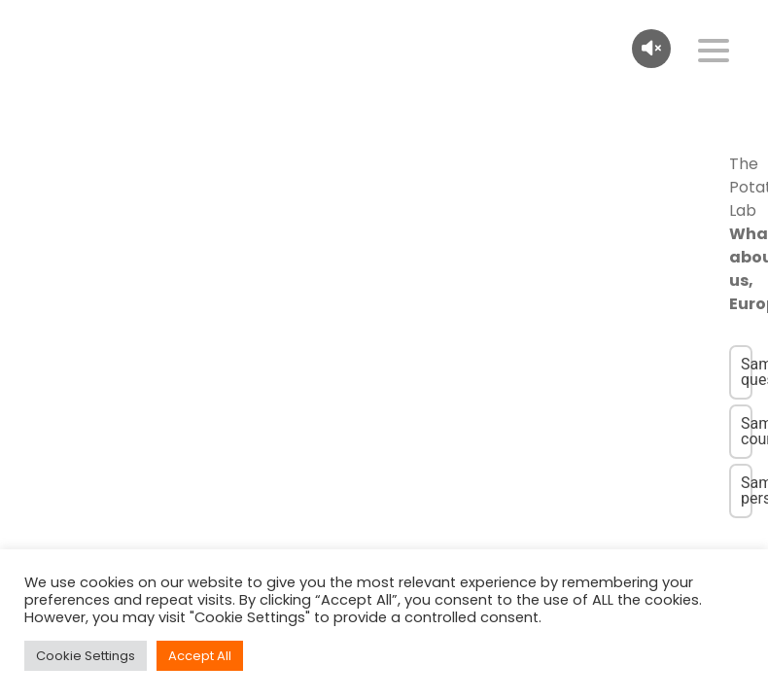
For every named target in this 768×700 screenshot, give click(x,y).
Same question (747, 372)
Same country (747, 431)
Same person (747, 490)
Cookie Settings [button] (86, 656)
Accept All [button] (200, 656)
